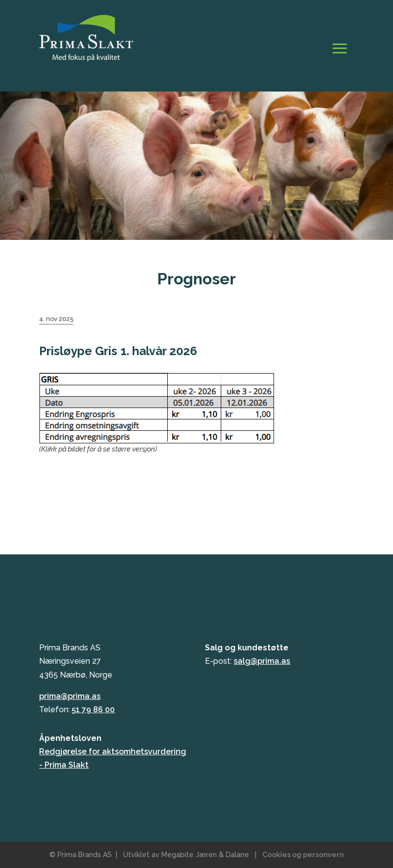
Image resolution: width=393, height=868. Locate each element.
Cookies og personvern (303, 855)
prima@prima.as (70, 696)
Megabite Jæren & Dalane (205, 855)
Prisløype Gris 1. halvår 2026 (118, 351)
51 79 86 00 (93, 709)
